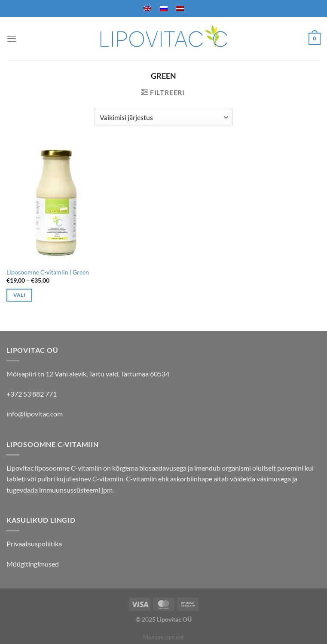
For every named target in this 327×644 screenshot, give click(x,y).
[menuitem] (147, 9)
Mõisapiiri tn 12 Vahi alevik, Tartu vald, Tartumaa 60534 (88, 374)
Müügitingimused (33, 564)
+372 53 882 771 (32, 394)
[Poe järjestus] (163, 117)
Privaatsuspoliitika (34, 544)
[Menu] (12, 39)
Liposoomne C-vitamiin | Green (48, 272)
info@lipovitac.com (35, 414)
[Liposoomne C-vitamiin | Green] (56, 203)
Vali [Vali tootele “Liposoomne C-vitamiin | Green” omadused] (19, 295)
